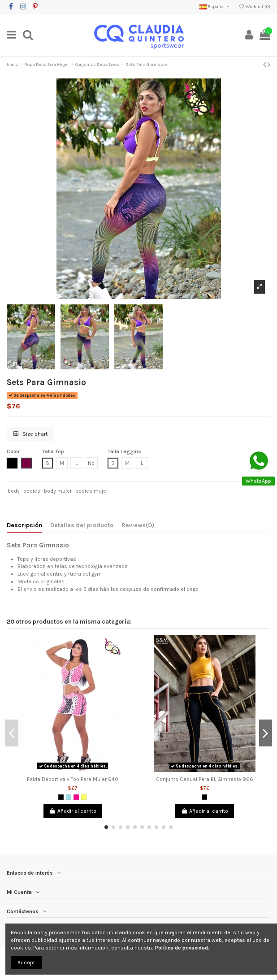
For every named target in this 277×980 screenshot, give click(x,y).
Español (215, 7)
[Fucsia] (76, 797)
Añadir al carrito (73, 811)
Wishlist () (255, 7)
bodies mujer (92, 491)
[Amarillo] (84, 797)
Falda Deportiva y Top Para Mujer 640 (73, 779)
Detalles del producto (82, 525)
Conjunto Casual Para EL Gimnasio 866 (205, 779)
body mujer (58, 491)
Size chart (30, 434)
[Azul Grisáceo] (69, 797)
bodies (32, 491)
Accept (26, 963)
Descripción (24, 525)
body (14, 491)
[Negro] (61, 797)
